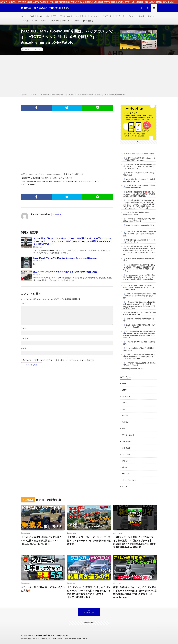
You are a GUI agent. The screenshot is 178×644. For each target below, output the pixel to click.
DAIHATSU (54, 21)
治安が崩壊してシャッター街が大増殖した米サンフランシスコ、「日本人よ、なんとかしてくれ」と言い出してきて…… (139, 166)
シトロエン (95, 16)
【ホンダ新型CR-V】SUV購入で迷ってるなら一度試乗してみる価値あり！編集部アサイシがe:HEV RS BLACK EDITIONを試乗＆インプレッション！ (139, 268)
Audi (32, 16)
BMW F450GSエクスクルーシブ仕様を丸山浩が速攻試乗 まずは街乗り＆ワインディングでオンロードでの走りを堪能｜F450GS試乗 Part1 (139, 277)
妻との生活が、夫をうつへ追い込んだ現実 (140, 154)
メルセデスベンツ (30, 21)
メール (25, 338)
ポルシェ (151, 16)
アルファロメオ (66, 16)
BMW (40, 16)
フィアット (107, 16)
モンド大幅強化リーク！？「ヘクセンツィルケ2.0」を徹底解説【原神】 (139, 313)
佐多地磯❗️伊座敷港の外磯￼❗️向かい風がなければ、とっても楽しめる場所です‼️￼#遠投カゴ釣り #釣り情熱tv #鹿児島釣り (139, 194)
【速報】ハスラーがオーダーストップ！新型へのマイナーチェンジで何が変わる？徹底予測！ (139, 296)
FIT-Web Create (62, 638)
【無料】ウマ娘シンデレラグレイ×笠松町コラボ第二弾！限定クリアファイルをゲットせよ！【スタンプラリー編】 (139, 357)
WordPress (84, 638)
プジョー (131, 16)
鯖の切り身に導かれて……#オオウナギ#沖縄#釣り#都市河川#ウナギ (139, 180)
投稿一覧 (56, 214)
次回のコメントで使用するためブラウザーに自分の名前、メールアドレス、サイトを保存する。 (58, 360)
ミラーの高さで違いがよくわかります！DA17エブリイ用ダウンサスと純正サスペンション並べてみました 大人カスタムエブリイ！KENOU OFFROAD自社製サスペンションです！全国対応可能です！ (73, 241)
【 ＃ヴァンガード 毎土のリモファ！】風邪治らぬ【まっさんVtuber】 (139, 220)
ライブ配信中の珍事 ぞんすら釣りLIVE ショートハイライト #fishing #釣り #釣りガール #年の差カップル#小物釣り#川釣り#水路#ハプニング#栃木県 (139, 334)
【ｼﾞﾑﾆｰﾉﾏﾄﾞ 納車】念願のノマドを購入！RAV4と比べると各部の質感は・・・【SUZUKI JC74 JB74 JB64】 (139, 287)
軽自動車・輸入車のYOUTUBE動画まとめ (52, 635)
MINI (48, 16)
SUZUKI (66, 21)
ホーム (24, 16)
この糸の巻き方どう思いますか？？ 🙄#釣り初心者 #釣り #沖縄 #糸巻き (139, 187)
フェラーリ (120, 16)
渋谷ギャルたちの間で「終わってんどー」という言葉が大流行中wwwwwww (139, 159)
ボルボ (141, 16)
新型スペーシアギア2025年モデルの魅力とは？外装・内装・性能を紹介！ (66, 272)
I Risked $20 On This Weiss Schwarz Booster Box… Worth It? (137, 213)
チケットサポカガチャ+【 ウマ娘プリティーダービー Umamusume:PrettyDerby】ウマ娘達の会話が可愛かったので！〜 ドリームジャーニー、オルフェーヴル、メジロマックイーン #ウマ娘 (139, 250)
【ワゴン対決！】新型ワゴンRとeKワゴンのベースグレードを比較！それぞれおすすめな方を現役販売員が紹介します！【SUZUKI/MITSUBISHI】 (89, 592)
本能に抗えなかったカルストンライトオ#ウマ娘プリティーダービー (139, 241)
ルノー (43, 21)
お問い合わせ (88, 21)
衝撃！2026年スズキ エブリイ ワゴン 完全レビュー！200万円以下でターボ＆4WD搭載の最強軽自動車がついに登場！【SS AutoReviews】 (135, 592)
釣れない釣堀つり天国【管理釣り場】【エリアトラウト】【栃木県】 (139, 326)
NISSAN (125, 416)
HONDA (76, 21)
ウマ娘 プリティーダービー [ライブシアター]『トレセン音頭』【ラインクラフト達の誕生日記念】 (139, 234)
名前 (24, 328)
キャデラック (81, 16)
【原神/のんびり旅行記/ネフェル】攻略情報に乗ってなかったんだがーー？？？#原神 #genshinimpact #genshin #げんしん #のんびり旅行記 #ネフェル (139, 305)
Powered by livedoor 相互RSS (132, 369)
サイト (24, 349)
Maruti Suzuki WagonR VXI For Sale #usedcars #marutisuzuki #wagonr (65, 258)
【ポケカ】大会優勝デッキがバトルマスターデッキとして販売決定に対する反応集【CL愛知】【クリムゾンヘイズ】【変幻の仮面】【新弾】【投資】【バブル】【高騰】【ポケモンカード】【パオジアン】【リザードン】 (139, 204)
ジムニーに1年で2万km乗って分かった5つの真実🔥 (43, 589)
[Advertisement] (89, 75)
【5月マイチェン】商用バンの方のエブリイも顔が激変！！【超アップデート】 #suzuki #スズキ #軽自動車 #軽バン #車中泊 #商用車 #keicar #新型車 (134, 542)
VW (55, 16)
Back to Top (89, 613)
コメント (24, 304)
